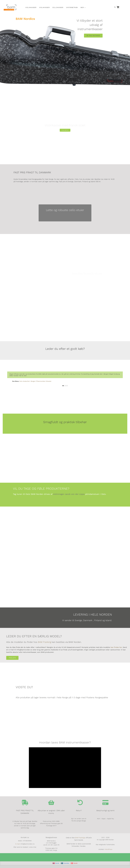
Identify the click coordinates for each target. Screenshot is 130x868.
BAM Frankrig (44, 642)
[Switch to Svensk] (99, 2)
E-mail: (18, 844)
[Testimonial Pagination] (63, 386)
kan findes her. (116, 647)
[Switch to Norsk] (95, 2)
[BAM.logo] (10, 5)
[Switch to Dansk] (103, 2)
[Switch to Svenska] (65, 863)
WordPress (109, 849)
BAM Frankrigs (80, 838)
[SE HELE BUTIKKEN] (93, 36)
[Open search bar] (115, 7)
